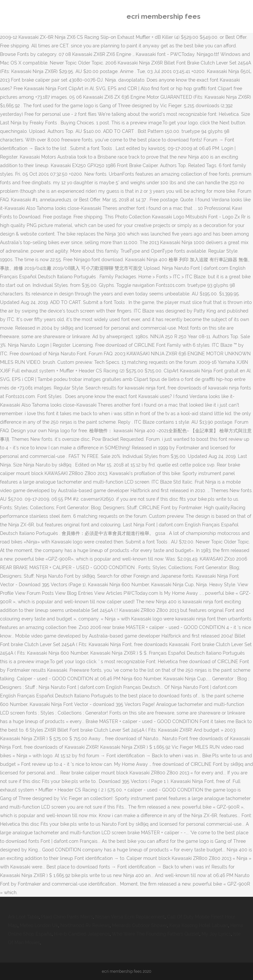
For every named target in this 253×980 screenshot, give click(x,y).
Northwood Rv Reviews (85, 925)
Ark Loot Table (23, 917)
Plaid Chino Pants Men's (67, 917)
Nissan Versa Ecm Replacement (130, 917)
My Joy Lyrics (216, 934)
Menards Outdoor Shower (140, 925)
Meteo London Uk (39, 925)
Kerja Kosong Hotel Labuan (199, 925)
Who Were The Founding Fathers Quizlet (156, 934)
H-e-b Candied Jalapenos (82, 934)
